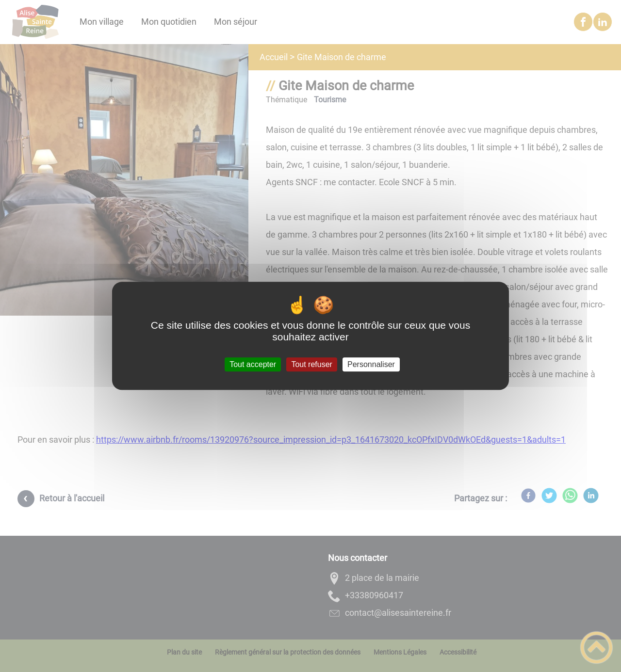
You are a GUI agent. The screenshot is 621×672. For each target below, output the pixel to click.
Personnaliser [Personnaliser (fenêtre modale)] (371, 364)
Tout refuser (311, 364)
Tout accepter (253, 364)
